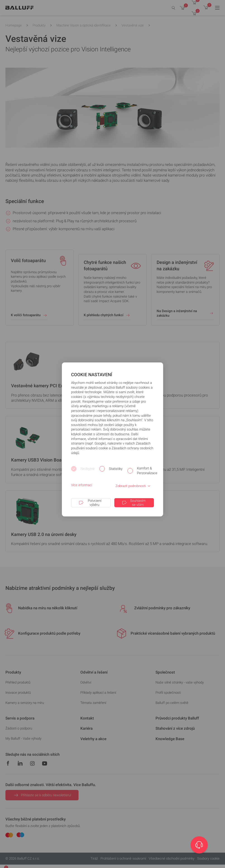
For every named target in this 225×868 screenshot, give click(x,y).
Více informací (82, 485)
